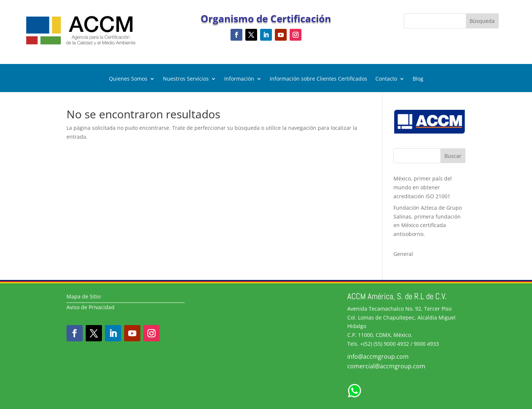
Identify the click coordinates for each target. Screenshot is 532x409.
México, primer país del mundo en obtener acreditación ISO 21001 (423, 187)
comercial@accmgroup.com (386, 366)
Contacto (386, 79)
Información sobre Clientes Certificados (318, 79)
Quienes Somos (128, 79)
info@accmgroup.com (378, 356)
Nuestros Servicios (186, 79)
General (403, 254)
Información (239, 79)
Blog (418, 79)
